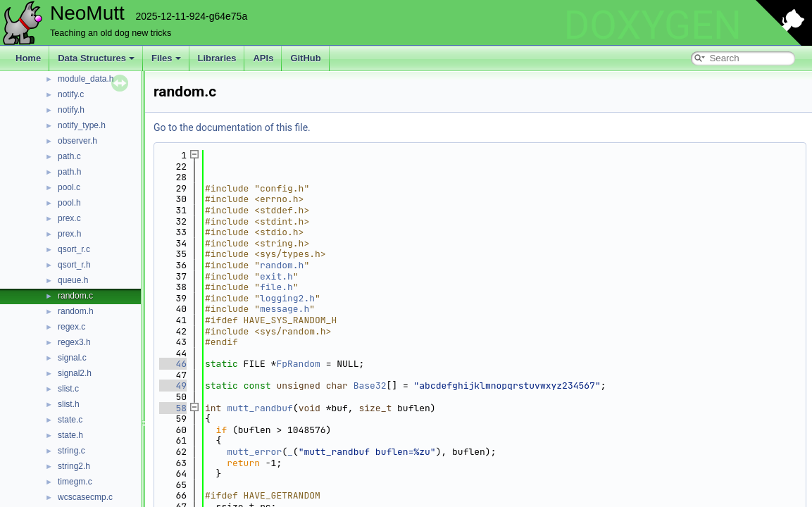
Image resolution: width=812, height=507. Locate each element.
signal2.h (75, 373)
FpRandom (298, 364)
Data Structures (96, 58)
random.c (75, 296)
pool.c (69, 187)
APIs (263, 58)
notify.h (71, 110)
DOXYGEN (652, 25)
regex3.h (74, 342)
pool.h (69, 203)
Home (28, 58)
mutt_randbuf (260, 408)
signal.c (72, 358)
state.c (70, 420)
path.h (69, 172)
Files (166, 58)
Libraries (217, 58)
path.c (69, 156)
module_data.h (86, 79)
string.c (71, 451)
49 (173, 386)
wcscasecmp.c (85, 497)
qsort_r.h (74, 265)
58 (173, 408)
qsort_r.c (74, 249)
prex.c (69, 218)
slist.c (68, 389)
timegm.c (75, 482)
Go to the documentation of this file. (232, 127)
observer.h (77, 141)
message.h (285, 309)
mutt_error (254, 452)
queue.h (73, 280)
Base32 (370, 386)
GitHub (305, 58)
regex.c (71, 327)
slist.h (69, 404)
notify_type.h (82, 125)
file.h (276, 287)
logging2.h (287, 298)
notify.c (71, 94)
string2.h (74, 466)
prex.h (69, 234)
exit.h (276, 276)
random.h (76, 311)
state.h (70, 435)
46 (173, 364)
